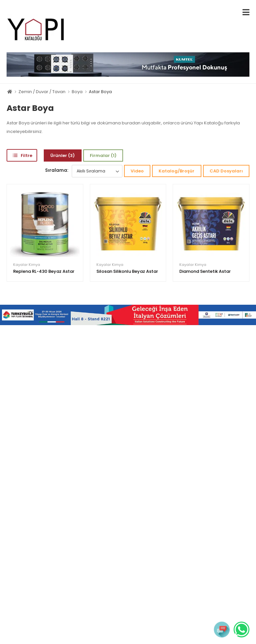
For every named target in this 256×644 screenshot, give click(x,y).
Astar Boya (100, 92)
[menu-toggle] (246, 12)
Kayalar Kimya (27, 265)
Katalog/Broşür (177, 171)
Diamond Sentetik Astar (205, 271)
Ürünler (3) (63, 155)
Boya (77, 92)
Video (137, 171)
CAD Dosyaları (226, 171)
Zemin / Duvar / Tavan (42, 92)
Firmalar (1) (103, 155)
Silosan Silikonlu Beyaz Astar (127, 271)
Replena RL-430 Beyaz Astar (44, 271)
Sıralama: (57, 170)
